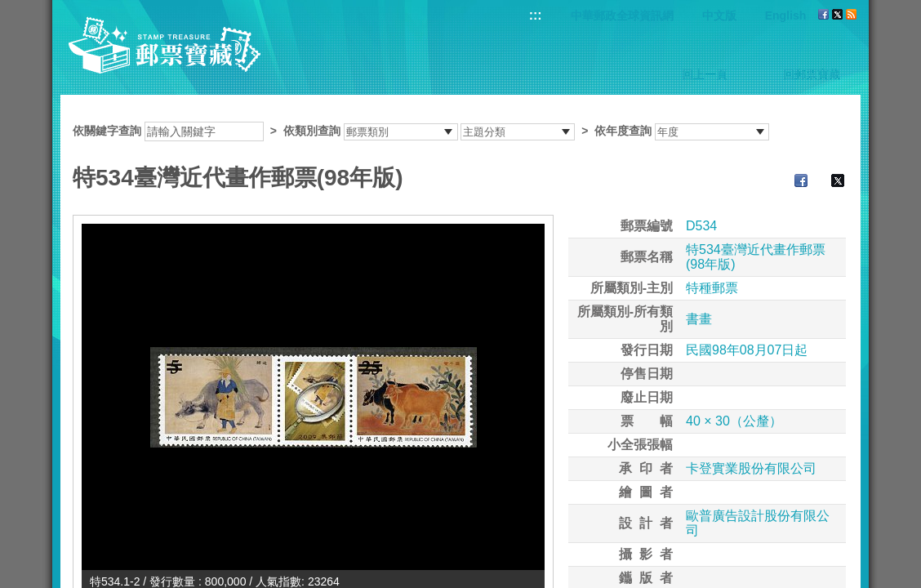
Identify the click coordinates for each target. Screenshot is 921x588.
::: (536, 15)
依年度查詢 (623, 131)
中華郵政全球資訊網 (622, 16)
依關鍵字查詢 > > (421, 131)
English (786, 16)
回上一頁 (705, 74)
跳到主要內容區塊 (9, 9)
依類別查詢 (312, 131)
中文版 (719, 16)
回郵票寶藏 (812, 74)
